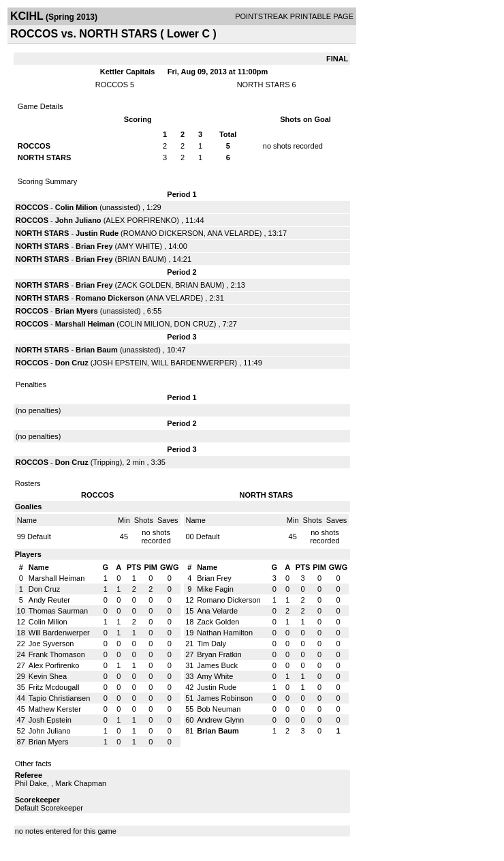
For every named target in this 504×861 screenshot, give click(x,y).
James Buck (217, 665)
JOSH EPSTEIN (120, 363)
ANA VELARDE (233, 233)
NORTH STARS (264, 85)
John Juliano (78, 220)
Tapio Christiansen (60, 698)
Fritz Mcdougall (54, 687)
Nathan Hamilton (225, 633)
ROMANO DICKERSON (163, 233)
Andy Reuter (49, 600)
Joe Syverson (51, 644)
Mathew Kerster (55, 709)
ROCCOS (112, 85)
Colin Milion (76, 207)
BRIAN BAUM (140, 259)
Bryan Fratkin (219, 654)
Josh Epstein (50, 720)
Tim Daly (211, 644)
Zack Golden (218, 622)
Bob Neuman (219, 709)
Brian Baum (97, 350)
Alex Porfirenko (54, 665)
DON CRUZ (194, 324)
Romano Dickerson (110, 298)
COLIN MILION (145, 324)
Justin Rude (97, 233)
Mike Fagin (215, 589)
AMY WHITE (138, 246)
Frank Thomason (57, 654)
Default (39, 537)
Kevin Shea (48, 676)
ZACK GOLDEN (144, 285)
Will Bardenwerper (59, 633)
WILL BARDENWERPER (193, 363)
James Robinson (225, 698)
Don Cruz (72, 363)
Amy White (215, 676)
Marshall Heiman (85, 324)
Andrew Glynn (220, 720)
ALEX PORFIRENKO (141, 220)
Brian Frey (94, 246)
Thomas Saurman (58, 611)
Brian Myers (77, 311)
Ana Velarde (217, 611)
